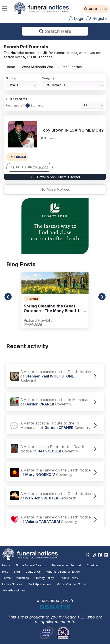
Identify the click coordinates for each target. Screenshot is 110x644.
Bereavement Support (67, 565)
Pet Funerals (72, 67)
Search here (55, 31)
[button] (96, 9)
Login (77, 18)
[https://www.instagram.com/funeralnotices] (94, 555)
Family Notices (12, 584)
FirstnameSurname (25, 105)
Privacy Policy (44, 578)
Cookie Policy (69, 578)
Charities (93, 565)
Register (97, 18)
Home (10, 67)
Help (5, 572)
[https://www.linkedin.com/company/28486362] (106, 555)
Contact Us (33, 572)
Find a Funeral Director (31, 565)
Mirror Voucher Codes (72, 584)
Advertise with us (14, 590)
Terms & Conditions (16, 578)
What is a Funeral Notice (63, 572)
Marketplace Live (39, 584)
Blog (17, 572)
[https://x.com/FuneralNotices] (88, 555)
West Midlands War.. (38, 67)
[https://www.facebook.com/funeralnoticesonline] (100, 555)
